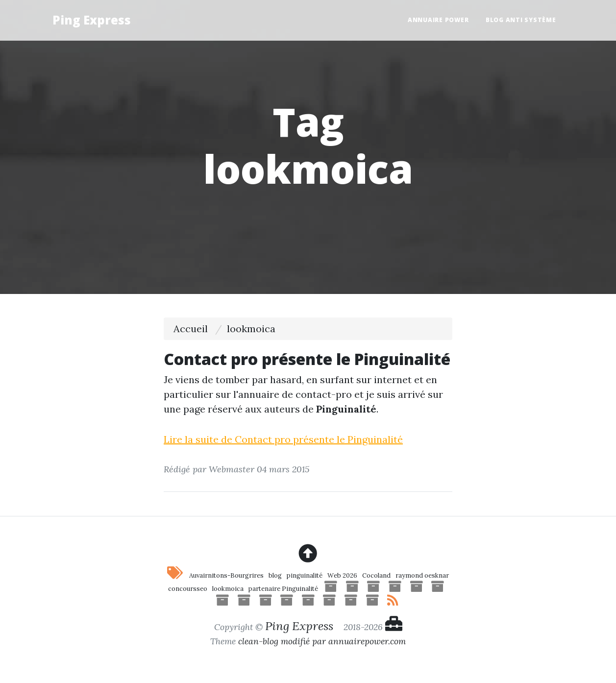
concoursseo (188, 589)
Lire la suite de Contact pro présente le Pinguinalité (283, 439)
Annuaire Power (438, 20)
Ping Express (92, 20)
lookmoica (228, 589)
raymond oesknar (422, 575)
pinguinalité (305, 575)
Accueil (191, 329)
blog (275, 575)
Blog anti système (521, 20)
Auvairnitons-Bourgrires (226, 575)
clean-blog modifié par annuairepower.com (322, 641)
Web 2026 (342, 575)
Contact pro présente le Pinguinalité (307, 359)
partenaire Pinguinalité (283, 589)
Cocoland (376, 575)
